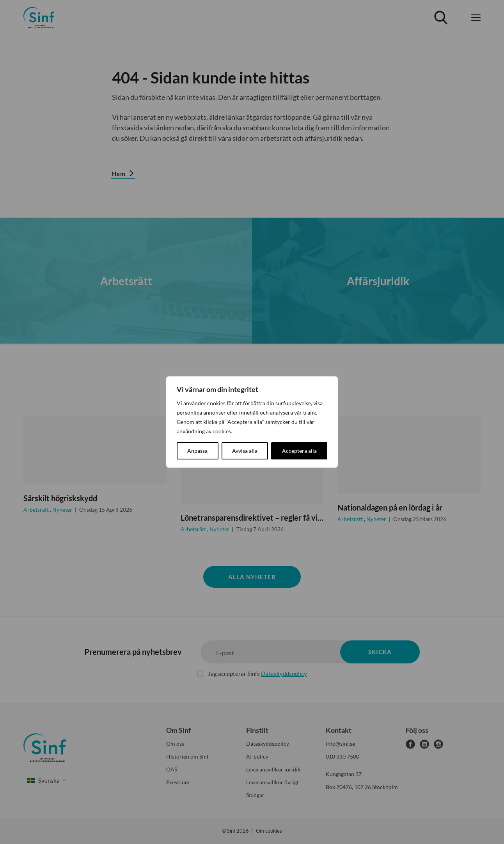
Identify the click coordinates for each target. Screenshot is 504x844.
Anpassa (197, 451)
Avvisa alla (245, 451)
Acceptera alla (299, 451)
